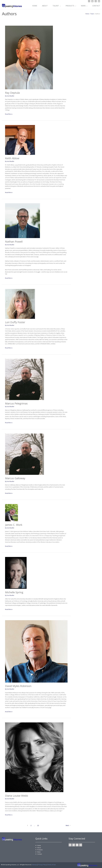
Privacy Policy (42, 865)
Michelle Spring (14, 592)
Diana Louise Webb (17, 796)
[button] (60, 6)
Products (40, 850)
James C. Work (14, 525)
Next (68, 825)
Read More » (9, 114)
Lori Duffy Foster (15, 322)
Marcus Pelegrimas (16, 403)
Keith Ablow (12, 158)
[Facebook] (89, 1)
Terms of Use (52, 865)
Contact (40, 854)
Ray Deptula (12, 93)
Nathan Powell (14, 242)
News (39, 852)
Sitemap (34, 865)
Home (39, 845)
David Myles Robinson (18, 686)
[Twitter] (92, 1)
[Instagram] (96, 1)
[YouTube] (99, 1)
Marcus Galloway (15, 478)
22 (38, 825)
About (39, 848)
